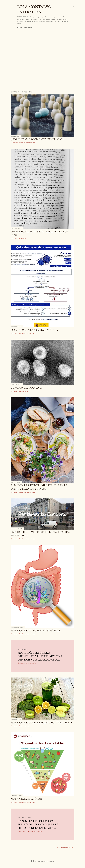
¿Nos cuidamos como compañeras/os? (38, 139)
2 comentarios (31, 663)
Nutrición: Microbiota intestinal (36, 630)
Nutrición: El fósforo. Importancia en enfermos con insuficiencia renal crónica (40, 656)
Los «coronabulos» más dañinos (34, 330)
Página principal (25, 28)
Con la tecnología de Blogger (42, 861)
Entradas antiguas (66, 847)
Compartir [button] (14, 143)
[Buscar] (73, 6)
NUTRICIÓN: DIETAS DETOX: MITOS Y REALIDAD (41, 722)
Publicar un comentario (27, 143)
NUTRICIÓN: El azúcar (26, 799)
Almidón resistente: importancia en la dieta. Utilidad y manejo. (39, 487)
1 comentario (24, 238)
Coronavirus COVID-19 (26, 388)
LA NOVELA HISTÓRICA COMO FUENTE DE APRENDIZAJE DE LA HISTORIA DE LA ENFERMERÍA (38, 824)
